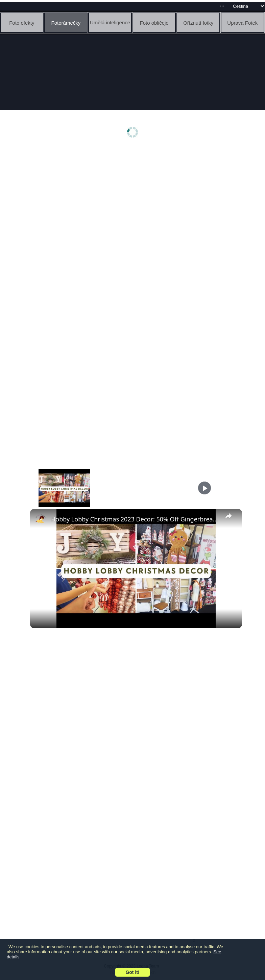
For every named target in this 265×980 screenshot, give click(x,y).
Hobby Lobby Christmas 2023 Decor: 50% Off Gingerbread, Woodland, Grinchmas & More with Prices (135, 519)
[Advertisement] (134, 202)
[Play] (204, 488)
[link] (41, 520)
